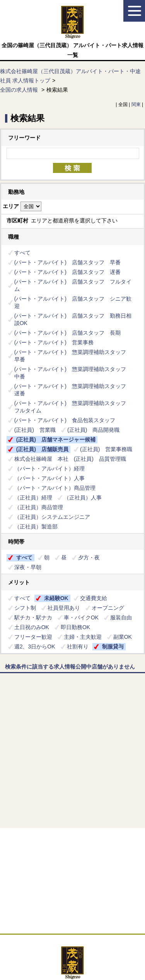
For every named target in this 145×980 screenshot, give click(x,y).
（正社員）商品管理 (39, 507)
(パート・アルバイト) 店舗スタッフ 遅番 (67, 272)
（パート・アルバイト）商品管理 (55, 488)
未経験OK (56, 598)
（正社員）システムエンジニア (52, 517)
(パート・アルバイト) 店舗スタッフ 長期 (67, 333)
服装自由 (121, 617)
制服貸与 (113, 646)
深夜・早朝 (28, 567)
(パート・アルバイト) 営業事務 (54, 342)
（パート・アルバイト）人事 (49, 478)
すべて (22, 253)
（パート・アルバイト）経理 (52, 469)
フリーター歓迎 (33, 637)
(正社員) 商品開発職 (93, 430)
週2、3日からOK (35, 646)
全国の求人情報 (20, 90)
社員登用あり (64, 608)
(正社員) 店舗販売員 (42, 449)
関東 (136, 104)
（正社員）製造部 (36, 527)
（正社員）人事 (83, 498)
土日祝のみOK (32, 627)
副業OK (123, 637)
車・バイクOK (81, 617)
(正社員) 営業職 (35, 430)
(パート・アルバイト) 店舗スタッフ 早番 (67, 262)
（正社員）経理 (33, 498)
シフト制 (25, 608)
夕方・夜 (89, 558)
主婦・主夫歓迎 (83, 637)
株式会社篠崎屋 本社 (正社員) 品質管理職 (70, 459)
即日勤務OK (75, 627)
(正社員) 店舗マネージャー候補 (56, 440)
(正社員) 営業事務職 (106, 449)
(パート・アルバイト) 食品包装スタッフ (65, 420)
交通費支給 (94, 598)
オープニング (108, 608)
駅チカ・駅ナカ (33, 617)
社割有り (78, 646)
